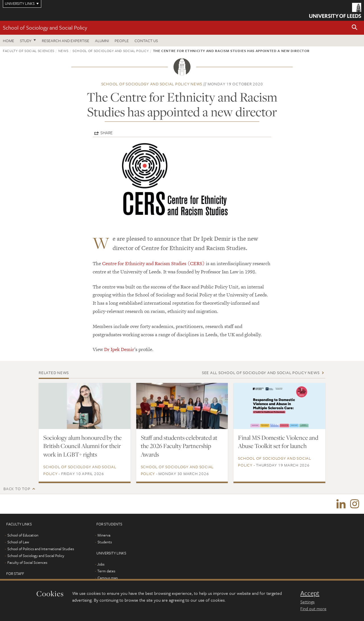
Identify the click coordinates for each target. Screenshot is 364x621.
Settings (307, 602)
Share (106, 133)
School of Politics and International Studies (41, 549)
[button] (355, 28)
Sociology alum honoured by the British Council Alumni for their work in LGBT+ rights (82, 446)
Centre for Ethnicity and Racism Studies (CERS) (153, 263)
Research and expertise (66, 41)
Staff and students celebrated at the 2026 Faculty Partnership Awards (179, 446)
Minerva (104, 535)
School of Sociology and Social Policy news (152, 84)
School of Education (23, 535)
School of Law (18, 542)
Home (9, 41)
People (122, 41)
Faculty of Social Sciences (29, 51)
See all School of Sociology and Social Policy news (261, 373)
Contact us (146, 41)
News (63, 51)
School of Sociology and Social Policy (45, 27)
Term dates (106, 571)
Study (26, 41)
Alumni (102, 41)
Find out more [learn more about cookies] (313, 608)
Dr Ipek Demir (119, 349)
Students (105, 542)
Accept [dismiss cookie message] (310, 593)
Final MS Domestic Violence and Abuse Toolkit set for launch (278, 442)
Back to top (17, 489)
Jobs (101, 564)
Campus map (108, 578)
